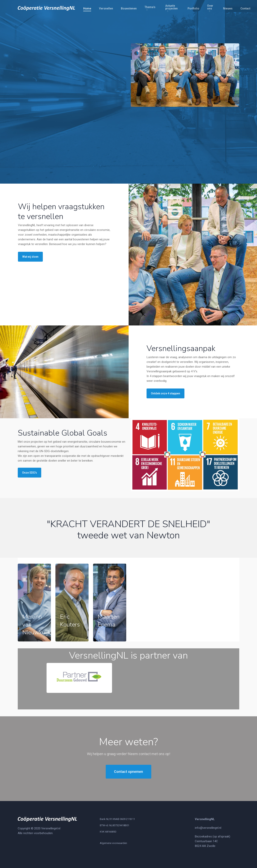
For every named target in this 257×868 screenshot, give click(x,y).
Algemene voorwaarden (113, 843)
